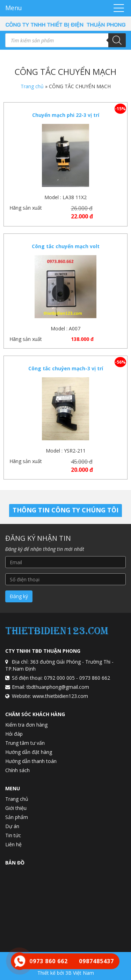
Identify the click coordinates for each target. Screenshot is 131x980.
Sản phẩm (17, 817)
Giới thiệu (16, 808)
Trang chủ (32, 86)
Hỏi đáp (14, 734)
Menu (14, 8)
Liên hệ (13, 844)
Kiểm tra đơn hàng (26, 725)
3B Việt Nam (80, 973)
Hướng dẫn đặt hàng (29, 752)
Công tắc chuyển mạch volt (66, 246)
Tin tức (13, 835)
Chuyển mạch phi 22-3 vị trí (66, 115)
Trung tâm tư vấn (25, 743)
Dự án (12, 826)
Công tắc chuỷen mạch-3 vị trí (66, 368)
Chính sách (17, 770)
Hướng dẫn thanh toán (31, 761)
